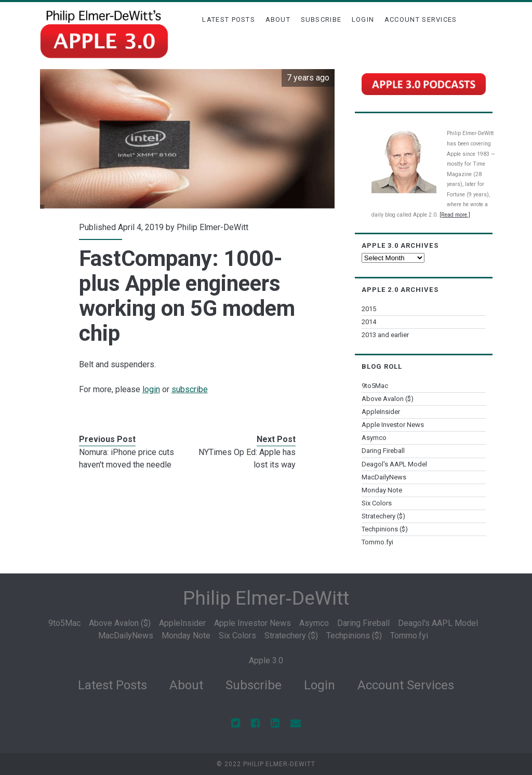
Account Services (421, 19)
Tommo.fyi (377, 542)
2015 (369, 309)
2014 (369, 322)
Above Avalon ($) (388, 399)
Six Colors (377, 503)
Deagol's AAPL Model (394, 464)
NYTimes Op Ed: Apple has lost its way (247, 458)
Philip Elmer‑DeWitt (266, 598)
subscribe (190, 389)
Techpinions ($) (385, 529)
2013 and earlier (385, 335)
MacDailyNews (384, 477)
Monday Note (382, 490)
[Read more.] (455, 215)
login (151, 389)
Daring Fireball (383, 451)
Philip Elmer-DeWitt (212, 227)
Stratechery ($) (383, 516)
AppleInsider (381, 412)
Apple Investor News (393, 425)
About (278, 19)
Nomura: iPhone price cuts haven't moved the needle (127, 458)
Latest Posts (229, 19)
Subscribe (321, 19)
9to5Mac (375, 386)
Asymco (374, 438)
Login (363, 19)
